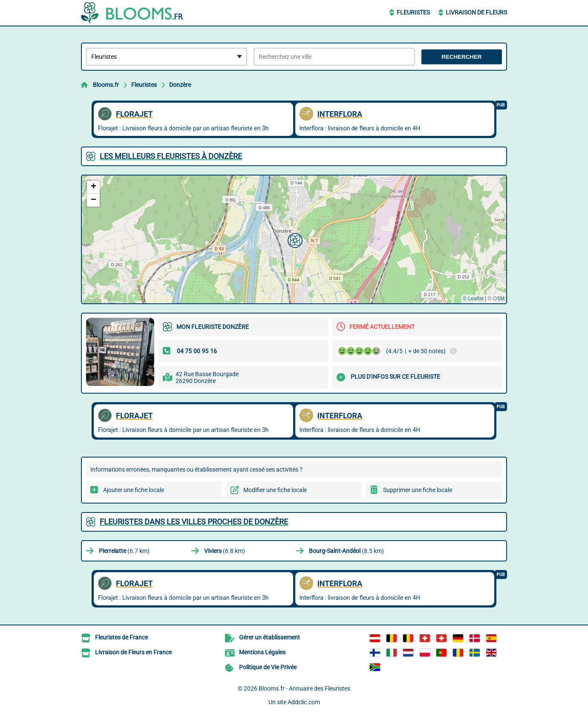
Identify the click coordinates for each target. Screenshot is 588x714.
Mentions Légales (262, 652)
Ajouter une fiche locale (134, 490)
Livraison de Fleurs (476, 12)
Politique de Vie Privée (268, 667)
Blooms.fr (106, 85)
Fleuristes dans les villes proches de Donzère (194, 522)
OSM (499, 299)
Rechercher (461, 57)
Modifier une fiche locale (275, 490)
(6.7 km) (124, 551)
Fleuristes (413, 12)
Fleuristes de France (121, 637)
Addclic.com (304, 702)
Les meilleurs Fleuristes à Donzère (171, 156)
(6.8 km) (225, 551)
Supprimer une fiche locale (418, 490)
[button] (294, 239)
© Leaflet (473, 299)
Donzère (180, 85)
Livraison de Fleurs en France (133, 652)
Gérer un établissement (269, 637)
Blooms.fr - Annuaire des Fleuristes (304, 688)
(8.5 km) (346, 551)
